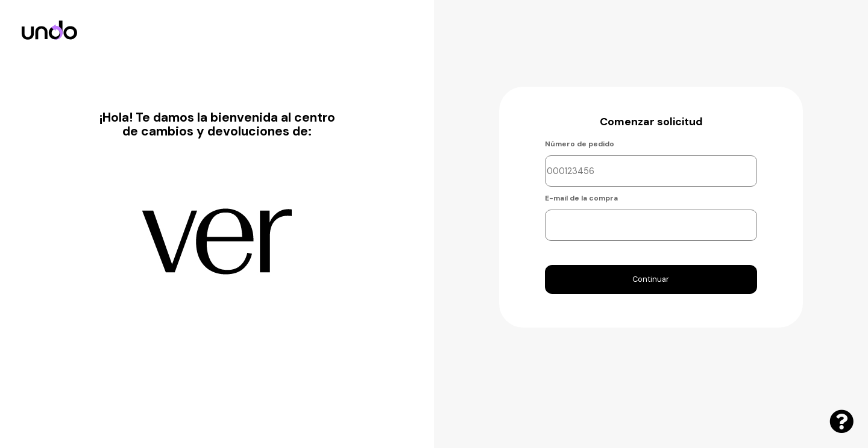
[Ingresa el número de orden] (651, 171)
